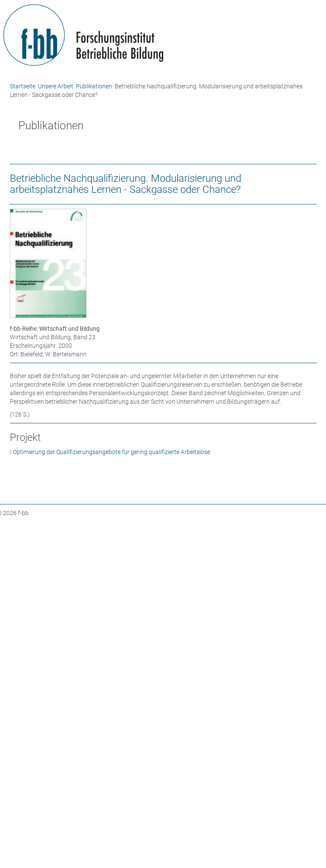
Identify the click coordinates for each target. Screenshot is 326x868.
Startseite (23, 86)
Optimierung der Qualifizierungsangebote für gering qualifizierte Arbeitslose (111, 452)
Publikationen (94, 86)
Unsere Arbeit (56, 86)
